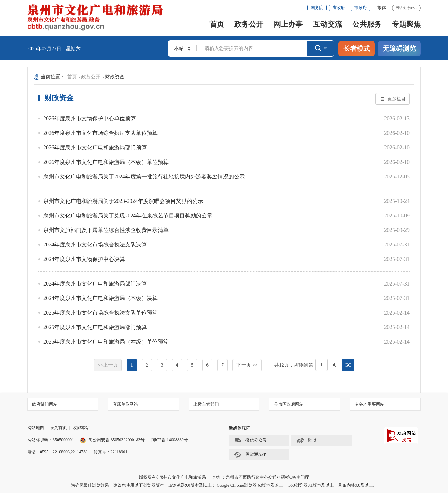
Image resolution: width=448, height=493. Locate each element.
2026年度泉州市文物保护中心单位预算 (90, 119)
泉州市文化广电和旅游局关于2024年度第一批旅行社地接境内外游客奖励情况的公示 (144, 177)
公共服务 (367, 24)
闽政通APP (250, 455)
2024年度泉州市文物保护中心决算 (84, 259)
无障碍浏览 (399, 49)
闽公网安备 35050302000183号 (112, 440)
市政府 (361, 8)
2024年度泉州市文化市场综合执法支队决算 (95, 245)
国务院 (317, 8)
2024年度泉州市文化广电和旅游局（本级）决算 (100, 298)
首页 (217, 24)
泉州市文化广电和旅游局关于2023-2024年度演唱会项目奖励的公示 (123, 201)
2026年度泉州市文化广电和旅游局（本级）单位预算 (106, 162)
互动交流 (328, 24)
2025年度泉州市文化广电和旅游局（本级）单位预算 (106, 342)
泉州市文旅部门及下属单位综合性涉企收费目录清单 (106, 230)
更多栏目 (392, 99)
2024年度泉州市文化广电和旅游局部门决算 (95, 284)
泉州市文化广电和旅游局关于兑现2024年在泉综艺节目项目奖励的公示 (128, 216)
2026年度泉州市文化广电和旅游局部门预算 (95, 148)
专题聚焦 (406, 24)
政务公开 (249, 24)
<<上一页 (108, 365)
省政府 (339, 8)
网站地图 (36, 428)
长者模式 (357, 49)
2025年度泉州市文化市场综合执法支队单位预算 (100, 313)
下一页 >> (247, 365)
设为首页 (58, 428)
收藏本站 (81, 428)
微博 (306, 440)
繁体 (382, 8)
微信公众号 (250, 440)
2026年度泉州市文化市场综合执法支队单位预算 (100, 133)
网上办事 (288, 24)
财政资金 (115, 77)
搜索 (321, 48)
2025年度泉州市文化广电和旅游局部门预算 (95, 327)
